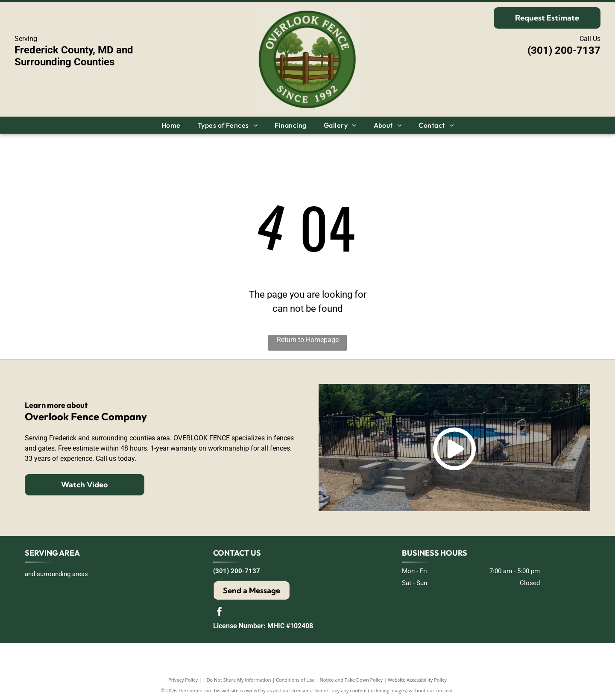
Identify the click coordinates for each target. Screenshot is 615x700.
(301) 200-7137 (564, 50)
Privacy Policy (183, 680)
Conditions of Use (295, 680)
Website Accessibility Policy (417, 680)
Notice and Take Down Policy (351, 680)
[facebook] (220, 613)
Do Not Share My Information (239, 680)
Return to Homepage (308, 340)
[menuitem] (171, 125)
